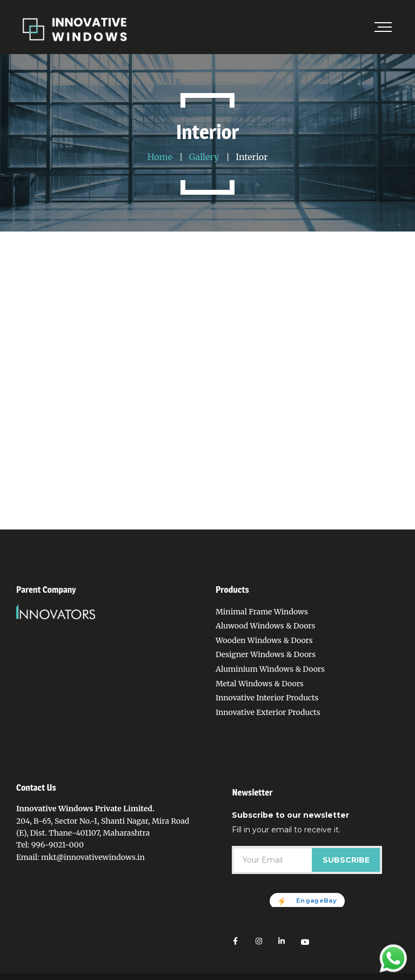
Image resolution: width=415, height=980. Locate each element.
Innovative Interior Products (267, 698)
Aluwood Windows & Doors (265, 626)
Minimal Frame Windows (262, 612)
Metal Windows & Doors (260, 684)
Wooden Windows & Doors (264, 640)
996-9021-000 (58, 845)
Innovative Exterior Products (268, 712)
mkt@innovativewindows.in (93, 857)
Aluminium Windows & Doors (270, 669)
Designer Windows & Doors (266, 654)
